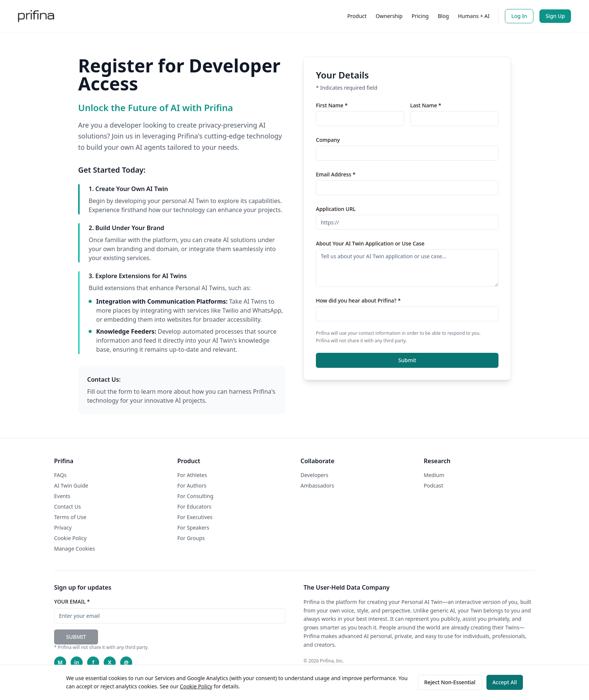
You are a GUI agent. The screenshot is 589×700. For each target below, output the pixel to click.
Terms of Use (70, 517)
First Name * (332, 105)
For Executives (195, 517)
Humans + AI (474, 16)
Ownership (389, 16)
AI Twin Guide (71, 485)
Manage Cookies (75, 549)
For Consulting (195, 496)
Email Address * (336, 174)
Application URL (336, 209)
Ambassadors (317, 485)
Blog (443, 16)
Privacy (63, 528)
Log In (519, 16)
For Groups (191, 538)
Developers (314, 475)
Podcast (433, 485)
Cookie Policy (196, 686)
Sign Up (555, 16)
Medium (434, 475)
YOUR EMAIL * (72, 601)
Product (357, 16)
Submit (407, 360)
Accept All (505, 682)
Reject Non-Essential (450, 682)
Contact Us (67, 507)
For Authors (192, 485)
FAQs (60, 475)
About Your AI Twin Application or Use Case (370, 243)
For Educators (194, 507)
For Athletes (192, 475)
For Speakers (193, 528)
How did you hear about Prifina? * (358, 300)
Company (328, 140)
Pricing (420, 16)
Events (62, 496)
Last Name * (426, 105)
